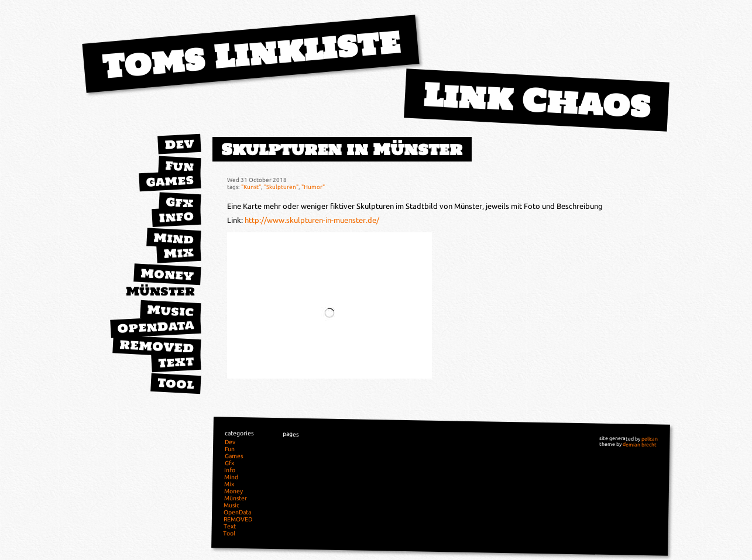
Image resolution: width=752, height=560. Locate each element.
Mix (178, 253)
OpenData (155, 327)
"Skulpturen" (281, 187)
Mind (174, 238)
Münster (160, 291)
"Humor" (313, 187)
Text (176, 362)
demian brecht (640, 444)
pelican (650, 439)
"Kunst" (251, 187)
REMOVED (156, 346)
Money (167, 274)
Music (170, 310)
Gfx (180, 202)
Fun (179, 166)
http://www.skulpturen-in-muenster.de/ (312, 220)
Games (170, 181)
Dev (179, 144)
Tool (176, 383)
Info (176, 217)
